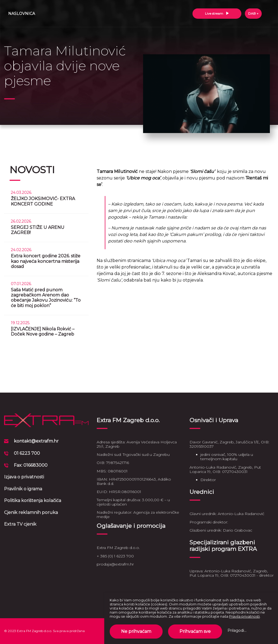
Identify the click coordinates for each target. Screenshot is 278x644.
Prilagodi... (237, 630)
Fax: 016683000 (31, 465)
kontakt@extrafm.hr (36, 441)
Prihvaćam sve (195, 631)
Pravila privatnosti (244, 616)
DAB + (253, 13)
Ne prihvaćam (136, 631)
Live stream (217, 13)
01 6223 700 (27, 453)
